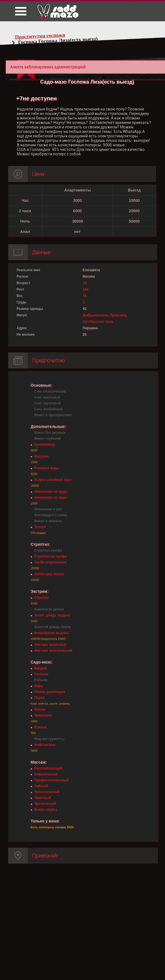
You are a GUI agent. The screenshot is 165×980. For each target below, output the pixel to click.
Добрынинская (95, 315)
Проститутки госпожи (40, 36)
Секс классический (50, 391)
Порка (39, 698)
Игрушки (41, 456)
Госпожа (41, 674)
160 (86, 289)
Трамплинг (43, 715)
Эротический (45, 804)
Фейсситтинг (45, 745)
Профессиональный (51, 780)
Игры (39, 686)
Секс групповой (47, 403)
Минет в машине (48, 521)
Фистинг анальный (50, 645)
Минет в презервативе (53, 415)
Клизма (40, 727)
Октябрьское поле (98, 322)
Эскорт (40, 527)
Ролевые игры (46, 468)
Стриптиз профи (48, 550)
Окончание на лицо (50, 497)
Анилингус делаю (49, 609)
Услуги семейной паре (53, 480)
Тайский (41, 786)
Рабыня (41, 680)
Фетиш (40, 709)
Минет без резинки (50, 433)
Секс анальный (47, 397)
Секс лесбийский (48, 409)
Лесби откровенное (51, 562)
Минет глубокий (48, 439)
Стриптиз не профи (51, 556)
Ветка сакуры (46, 810)
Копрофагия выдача (51, 633)
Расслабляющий (48, 768)
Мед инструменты (49, 739)
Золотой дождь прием (53, 627)
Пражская (117, 315)
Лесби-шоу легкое (49, 574)
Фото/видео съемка (51, 515)
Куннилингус (45, 444)
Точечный (43, 798)
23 (85, 283)
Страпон (41, 598)
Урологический (47, 792)
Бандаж (41, 668)
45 (85, 296)
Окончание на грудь (51, 492)
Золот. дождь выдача (52, 615)
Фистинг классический (53, 651)
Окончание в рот (48, 509)
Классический (46, 774)
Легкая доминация (50, 692)
